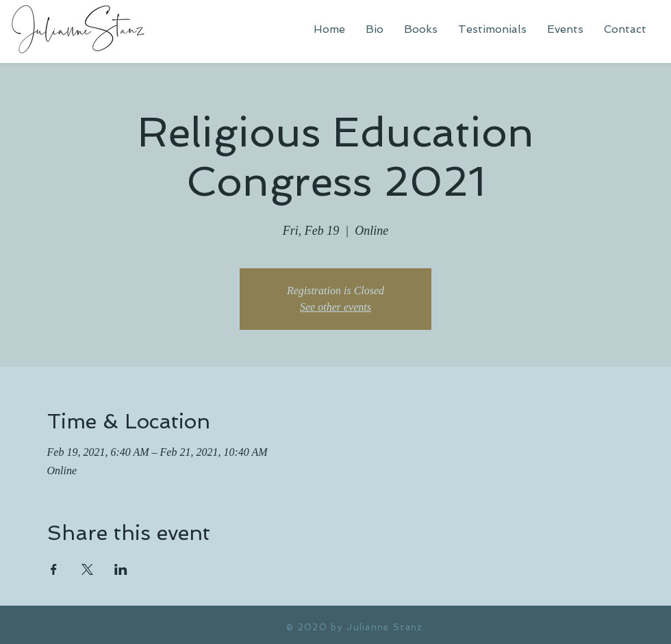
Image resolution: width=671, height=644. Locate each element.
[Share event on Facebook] (54, 569)
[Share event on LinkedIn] (121, 569)
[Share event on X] (87, 569)
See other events (335, 307)
